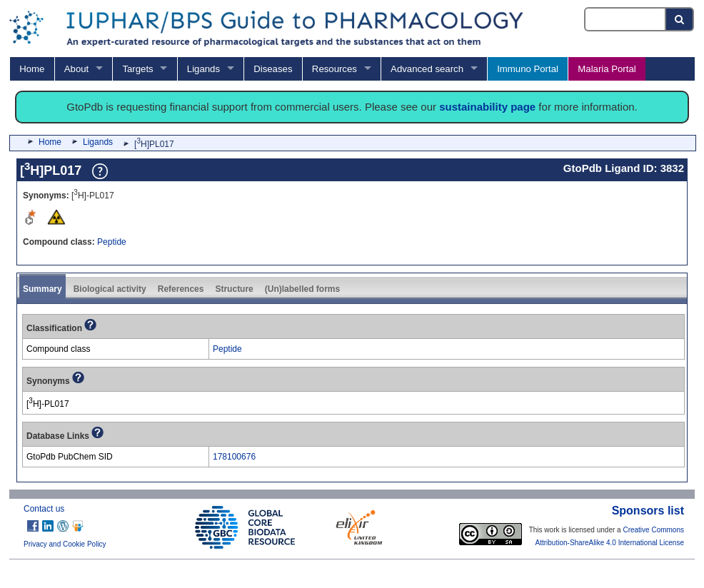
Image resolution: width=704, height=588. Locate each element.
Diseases (273, 69)
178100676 (234, 457)
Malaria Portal (607, 69)
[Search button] (680, 19)
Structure (234, 289)
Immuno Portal (528, 69)
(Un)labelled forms (302, 289)
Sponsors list (648, 511)
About (76, 69)
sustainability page (487, 107)
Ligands (203, 69)
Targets (137, 69)
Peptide (112, 242)
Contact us (44, 509)
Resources (335, 69)
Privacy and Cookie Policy (65, 544)
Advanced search (427, 69)
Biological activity (110, 289)
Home (32, 69)
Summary (42, 289)
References (181, 289)
